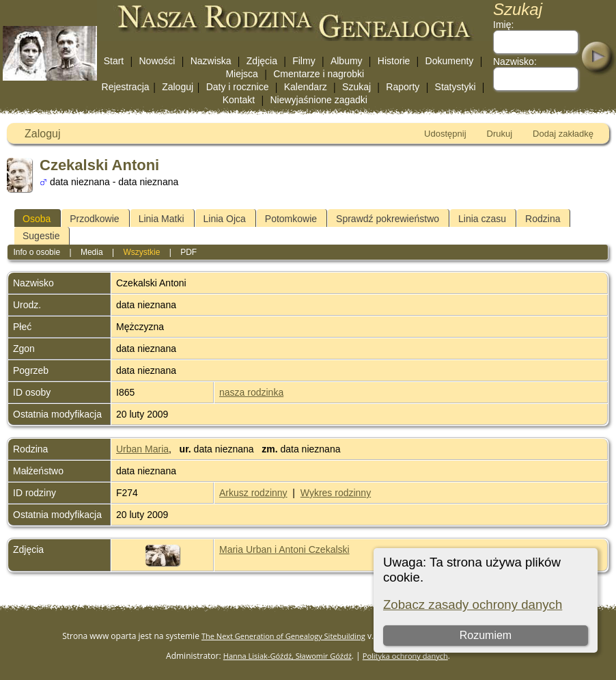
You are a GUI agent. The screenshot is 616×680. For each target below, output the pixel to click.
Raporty (403, 87)
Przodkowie (94, 219)
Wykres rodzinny (336, 493)
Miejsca (241, 74)
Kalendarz (306, 87)
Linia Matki (162, 219)
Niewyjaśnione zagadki (318, 100)
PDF (188, 252)
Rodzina (543, 219)
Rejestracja (126, 87)
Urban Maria (142, 449)
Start (114, 61)
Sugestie (41, 236)
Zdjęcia (262, 61)
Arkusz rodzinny (253, 493)
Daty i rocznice (238, 87)
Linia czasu (482, 219)
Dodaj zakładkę (563, 134)
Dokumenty (450, 61)
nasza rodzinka (251, 392)
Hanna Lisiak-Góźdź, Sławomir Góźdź (288, 656)
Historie (394, 61)
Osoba (37, 219)
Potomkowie (291, 219)
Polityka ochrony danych (405, 656)
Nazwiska (211, 61)
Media (92, 252)
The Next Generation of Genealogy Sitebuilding (283, 636)
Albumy (347, 61)
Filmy (304, 61)
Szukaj (356, 87)
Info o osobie (37, 252)
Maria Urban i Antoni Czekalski (284, 549)
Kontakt (239, 100)
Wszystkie (141, 252)
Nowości (157, 61)
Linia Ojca (225, 219)
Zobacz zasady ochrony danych (473, 604)
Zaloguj (178, 87)
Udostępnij (445, 134)
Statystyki (456, 87)
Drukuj (500, 134)
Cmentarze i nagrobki (319, 74)
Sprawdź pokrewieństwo (388, 219)
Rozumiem (486, 635)
